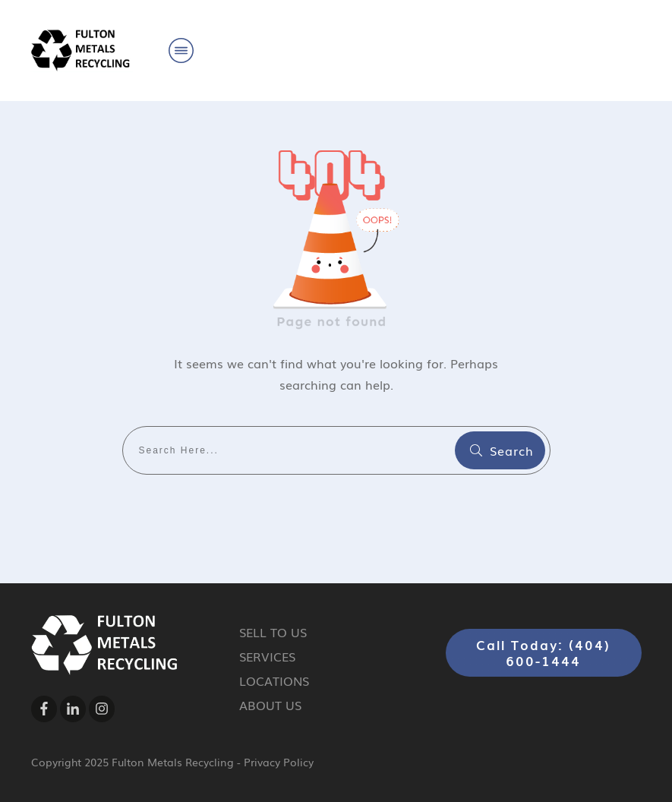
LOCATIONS (274, 680)
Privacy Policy (279, 762)
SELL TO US (273, 632)
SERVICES (267, 656)
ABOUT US (270, 705)
